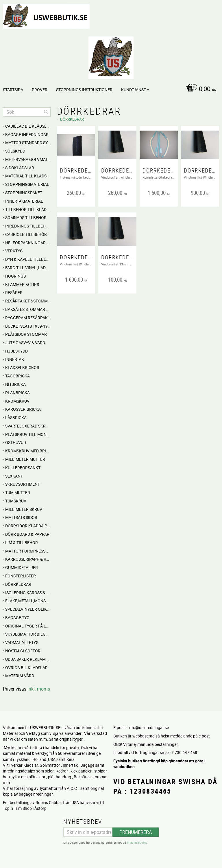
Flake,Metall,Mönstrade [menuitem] (28, 601)
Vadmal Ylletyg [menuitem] (22, 642)
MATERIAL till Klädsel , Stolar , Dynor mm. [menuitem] (28, 176)
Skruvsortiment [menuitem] (23, 484)
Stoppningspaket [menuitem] (24, 193)
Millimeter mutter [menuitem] (25, 459)
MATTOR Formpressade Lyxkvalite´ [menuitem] (28, 551)
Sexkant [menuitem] (14, 476)
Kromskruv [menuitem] (17, 401)
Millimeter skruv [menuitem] (24, 509)
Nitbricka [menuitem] (15, 384)
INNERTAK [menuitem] (15, 359)
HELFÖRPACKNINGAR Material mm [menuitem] (28, 243)
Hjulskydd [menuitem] (16, 351)
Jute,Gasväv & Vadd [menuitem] (25, 343)
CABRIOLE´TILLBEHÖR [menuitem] (26, 234)
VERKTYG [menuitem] (14, 251)
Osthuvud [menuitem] (16, 442)
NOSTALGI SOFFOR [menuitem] (23, 651)
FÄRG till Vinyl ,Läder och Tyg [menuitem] (28, 268)
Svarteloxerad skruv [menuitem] (28, 426)
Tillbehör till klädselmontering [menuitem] (28, 209)
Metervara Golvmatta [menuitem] (28, 159)
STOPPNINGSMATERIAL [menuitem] (27, 184)
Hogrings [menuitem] (15, 276)
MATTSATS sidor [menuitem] (21, 517)
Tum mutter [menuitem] (18, 492)
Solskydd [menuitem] (15, 151)
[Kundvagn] (110, 89)
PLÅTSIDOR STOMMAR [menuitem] (26, 334)
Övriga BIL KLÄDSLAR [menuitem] (26, 668)
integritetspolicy (137, 842)
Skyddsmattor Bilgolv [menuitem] (28, 634)
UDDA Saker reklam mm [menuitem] (28, 659)
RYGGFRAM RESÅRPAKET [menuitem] (28, 318)
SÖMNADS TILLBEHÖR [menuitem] (26, 218)
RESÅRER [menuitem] (14, 292)
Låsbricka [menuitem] (16, 418)
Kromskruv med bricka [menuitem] (28, 451)
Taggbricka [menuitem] (17, 376)
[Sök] (46, 112)
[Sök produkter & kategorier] (27, 112)
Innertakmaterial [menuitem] (24, 201)
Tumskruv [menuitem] (16, 501)
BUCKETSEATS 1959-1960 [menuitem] (28, 326)
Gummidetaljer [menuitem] (22, 567)
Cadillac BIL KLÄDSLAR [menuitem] (28, 126)
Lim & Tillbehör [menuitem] (22, 543)
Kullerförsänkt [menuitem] (23, 468)
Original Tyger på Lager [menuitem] (28, 626)
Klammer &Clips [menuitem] (22, 284)
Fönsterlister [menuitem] (21, 576)
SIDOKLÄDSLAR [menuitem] (20, 168)
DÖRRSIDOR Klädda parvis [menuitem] (28, 526)
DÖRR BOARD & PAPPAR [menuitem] (27, 534)
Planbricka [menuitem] (17, 393)
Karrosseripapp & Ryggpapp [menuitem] (28, 559)
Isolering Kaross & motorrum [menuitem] (28, 593)
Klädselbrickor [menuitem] (22, 367)
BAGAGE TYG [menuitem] (17, 617)
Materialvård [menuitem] (20, 676)
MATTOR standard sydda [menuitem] (28, 143)
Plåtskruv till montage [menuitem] (28, 434)
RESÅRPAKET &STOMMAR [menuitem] (28, 301)
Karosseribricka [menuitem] (23, 409)
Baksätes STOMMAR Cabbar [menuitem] (28, 309)
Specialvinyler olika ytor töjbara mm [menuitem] (28, 609)
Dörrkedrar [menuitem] (18, 584)
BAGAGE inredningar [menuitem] (27, 134)
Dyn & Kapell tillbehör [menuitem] (28, 259)
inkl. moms (39, 689)
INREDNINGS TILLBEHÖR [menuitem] (28, 226)
